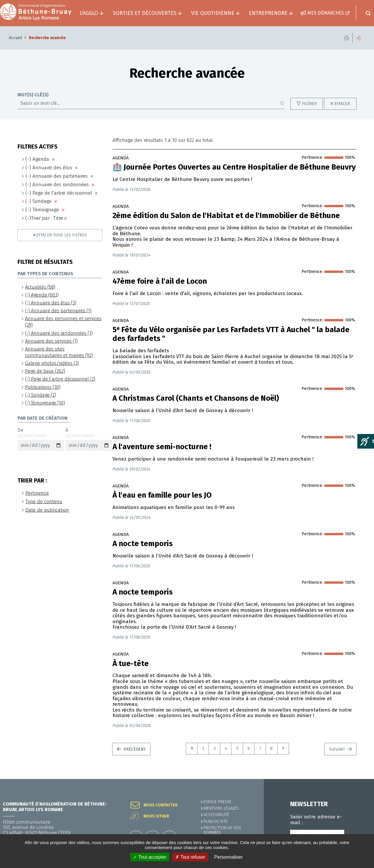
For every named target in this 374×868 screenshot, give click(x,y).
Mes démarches (326, 13)
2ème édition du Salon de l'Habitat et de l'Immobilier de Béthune (226, 216)
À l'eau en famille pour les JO (162, 495)
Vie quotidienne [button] (213, 13)
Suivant (338, 749)
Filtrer (309, 104)
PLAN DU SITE (216, 821)
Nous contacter (161, 805)
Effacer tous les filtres (62, 235)
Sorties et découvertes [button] (145, 13)
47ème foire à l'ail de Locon (160, 281)
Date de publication (47, 510)
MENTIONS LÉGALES (221, 808)
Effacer (342, 104)
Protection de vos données (222, 830)
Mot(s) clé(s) (33, 95)
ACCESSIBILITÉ (216, 815)
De (41, 439)
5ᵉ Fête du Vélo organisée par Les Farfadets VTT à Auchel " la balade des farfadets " (231, 334)
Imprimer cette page (347, 38)
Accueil (15, 38)
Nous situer (156, 816)
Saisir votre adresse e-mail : (316, 820)
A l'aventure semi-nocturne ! (162, 447)
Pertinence (37, 493)
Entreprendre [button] (268, 13)
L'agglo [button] (89, 13)
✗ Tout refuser (190, 857)
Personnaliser (228, 857)
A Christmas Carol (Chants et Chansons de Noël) (196, 398)
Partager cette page (359, 38)
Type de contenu (44, 502)
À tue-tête (131, 664)
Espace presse (218, 802)
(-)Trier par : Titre (44, 218)
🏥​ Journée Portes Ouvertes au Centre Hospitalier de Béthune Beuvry (234, 167)
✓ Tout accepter (150, 857)
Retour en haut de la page (356, 779)
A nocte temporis (143, 544)
